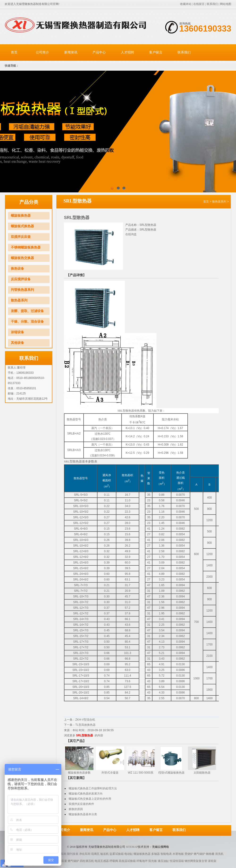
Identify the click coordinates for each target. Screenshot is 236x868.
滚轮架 (212, 861)
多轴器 (156, 854)
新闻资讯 (71, 52)
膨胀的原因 (76, 809)
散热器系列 (19, 300)
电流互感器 (102, 861)
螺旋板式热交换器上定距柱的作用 (90, 799)
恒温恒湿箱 (177, 861)
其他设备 (17, 343)
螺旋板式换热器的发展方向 (86, 794)
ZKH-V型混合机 (85, 720)
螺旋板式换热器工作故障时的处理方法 (93, 788)
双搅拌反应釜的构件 (81, 804)
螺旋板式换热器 (22, 226)
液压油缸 (163, 861)
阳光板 (153, 861)
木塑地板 (178, 854)
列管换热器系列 (22, 290)
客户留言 (156, 52)
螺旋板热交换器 (22, 258)
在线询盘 (131, 234)
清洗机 (219, 854)
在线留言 (199, 4)
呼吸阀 (114, 861)
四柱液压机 (87, 861)
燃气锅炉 (199, 854)
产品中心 (99, 52)
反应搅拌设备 (21, 279)
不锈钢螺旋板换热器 (26, 247)
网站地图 (226, 4)
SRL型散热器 (84, 735)
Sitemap (132, 847)
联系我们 (212, 4)
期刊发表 (73, 854)
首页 (14, 52)
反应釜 (63, 861)
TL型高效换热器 (85, 725)
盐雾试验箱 (117, 854)
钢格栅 (210, 854)
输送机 (105, 854)
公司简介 (42, 52)
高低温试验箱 (127, 861)
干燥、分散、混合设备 (27, 322)
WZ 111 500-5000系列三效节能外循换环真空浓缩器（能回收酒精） (144, 773)
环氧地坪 (142, 861)
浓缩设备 (17, 332)
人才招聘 (127, 52)
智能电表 (166, 854)
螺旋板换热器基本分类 (83, 814)
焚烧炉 (189, 854)
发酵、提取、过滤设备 (27, 311)
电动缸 (129, 854)
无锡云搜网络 (160, 847)
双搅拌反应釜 (21, 237)
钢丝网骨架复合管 (196, 861)
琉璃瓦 (95, 854)
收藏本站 (186, 4)
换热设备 (17, 269)
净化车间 (85, 854)
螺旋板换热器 (21, 216)
